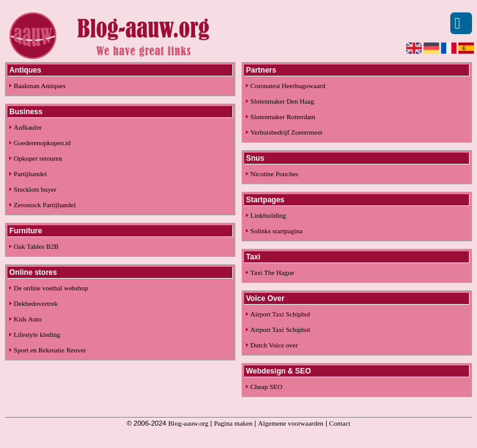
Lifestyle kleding (37, 334)
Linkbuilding (268, 215)
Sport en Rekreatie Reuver (50, 350)
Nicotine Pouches (274, 174)
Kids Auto (28, 319)
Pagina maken (234, 423)
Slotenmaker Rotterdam (283, 117)
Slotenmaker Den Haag (282, 101)
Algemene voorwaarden (291, 423)
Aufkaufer (28, 127)
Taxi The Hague (272, 272)
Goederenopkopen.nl (42, 143)
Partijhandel (30, 174)
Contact (340, 423)
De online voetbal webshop (51, 288)
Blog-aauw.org (189, 423)
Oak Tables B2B (36, 246)
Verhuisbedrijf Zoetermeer (286, 132)
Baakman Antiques (39, 86)
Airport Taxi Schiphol (280, 314)
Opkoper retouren (38, 158)
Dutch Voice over (274, 345)
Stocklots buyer (35, 189)
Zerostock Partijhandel (45, 205)
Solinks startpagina (276, 231)
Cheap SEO (266, 387)
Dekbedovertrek (36, 303)
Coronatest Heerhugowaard (288, 86)
